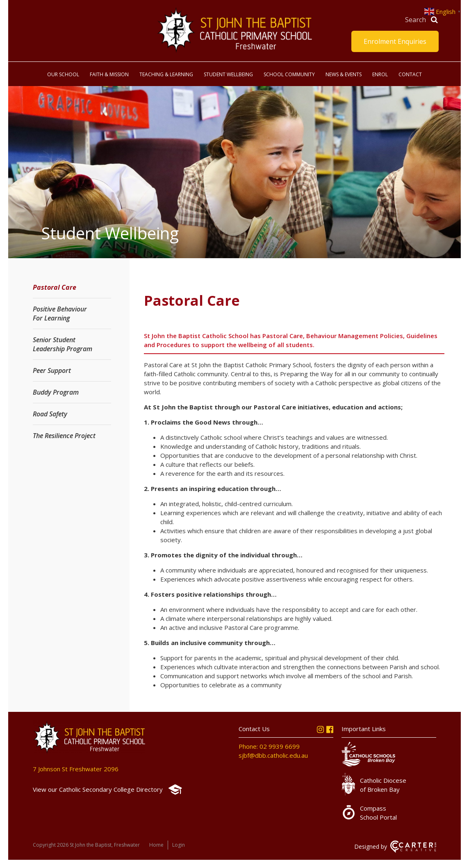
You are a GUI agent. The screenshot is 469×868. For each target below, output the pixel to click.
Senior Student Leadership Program (63, 344)
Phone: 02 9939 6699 (269, 746)
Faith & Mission (109, 74)
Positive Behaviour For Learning (60, 314)
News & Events (344, 74)
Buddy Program (56, 392)
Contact (410, 74)
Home (156, 845)
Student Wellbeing (228, 74)
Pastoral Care (55, 287)
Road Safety (50, 414)
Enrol (380, 74)
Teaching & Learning (166, 74)
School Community (289, 74)
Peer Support (52, 370)
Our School (63, 74)
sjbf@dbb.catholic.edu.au (273, 755)
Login (179, 845)
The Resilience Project (64, 436)
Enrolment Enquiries (395, 41)
